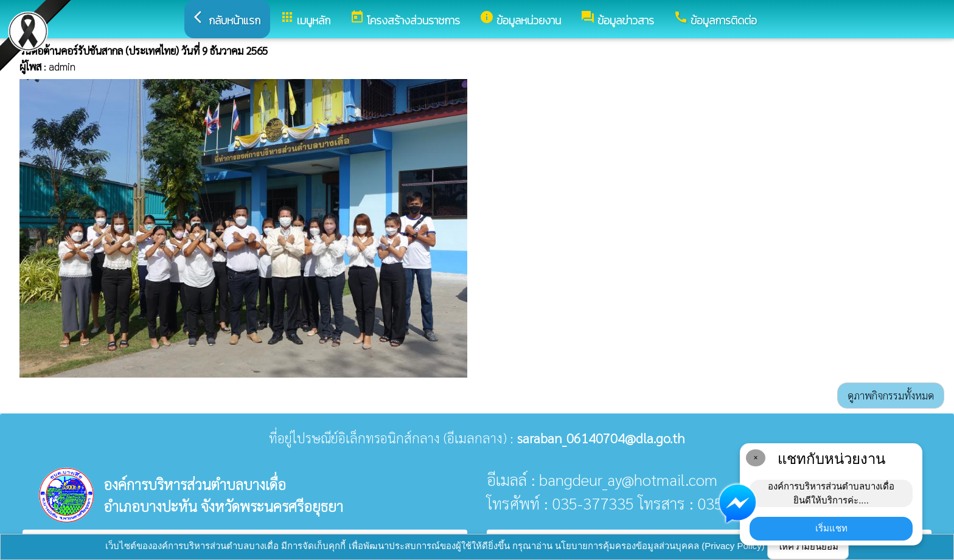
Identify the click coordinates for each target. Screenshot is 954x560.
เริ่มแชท (831, 528)
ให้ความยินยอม (808, 546)
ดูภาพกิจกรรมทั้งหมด (891, 395)
